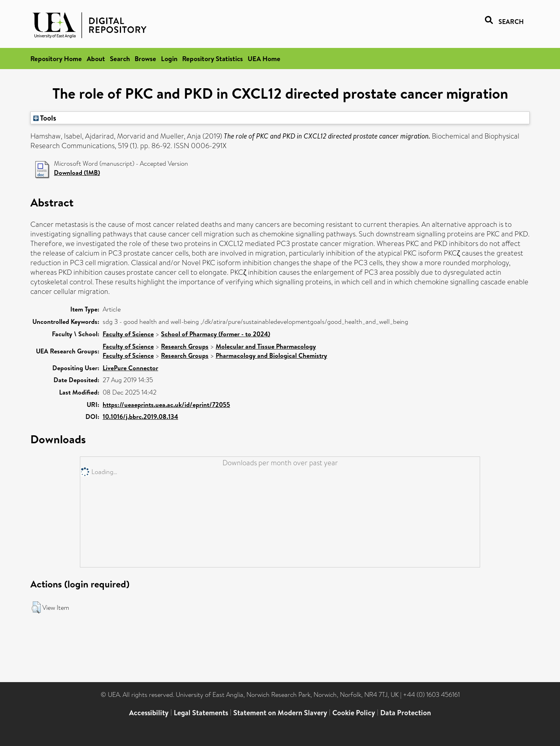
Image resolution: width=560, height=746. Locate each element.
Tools (45, 118)
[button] (36, 607)
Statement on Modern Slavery (280, 713)
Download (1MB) (77, 173)
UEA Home (264, 59)
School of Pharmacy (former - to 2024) (215, 334)
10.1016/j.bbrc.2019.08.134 (140, 417)
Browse (145, 59)
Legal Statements (201, 713)
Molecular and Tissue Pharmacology (266, 346)
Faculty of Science (128, 334)
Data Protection (406, 713)
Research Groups (185, 346)
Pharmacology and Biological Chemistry (271, 355)
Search (120, 59)
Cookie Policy (354, 713)
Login (169, 59)
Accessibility (149, 713)
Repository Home (56, 59)
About (96, 59)
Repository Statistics (212, 59)
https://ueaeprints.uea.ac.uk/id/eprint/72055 (166, 405)
